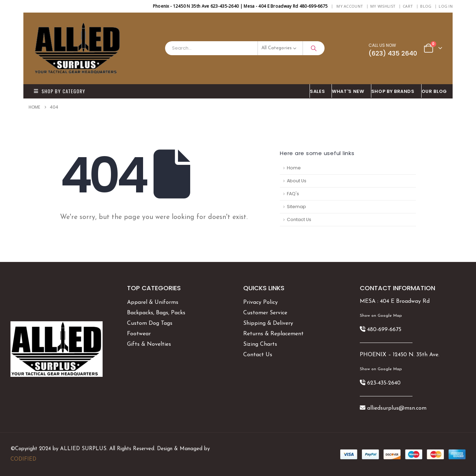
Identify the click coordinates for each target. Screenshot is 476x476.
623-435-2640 (384, 383)
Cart (408, 6)
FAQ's (293, 194)
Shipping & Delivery (268, 323)
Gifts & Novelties (149, 344)
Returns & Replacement (273, 334)
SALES (317, 91)
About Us (297, 181)
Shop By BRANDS (393, 91)
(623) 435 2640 (393, 53)
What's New (348, 91)
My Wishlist (383, 6)
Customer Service (265, 313)
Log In (446, 6)
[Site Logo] (77, 48)
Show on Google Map (381, 316)
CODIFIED (23, 459)
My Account (350, 6)
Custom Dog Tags (150, 323)
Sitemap (296, 207)
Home (294, 168)
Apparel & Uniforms (153, 302)
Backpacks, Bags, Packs (156, 313)
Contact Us (299, 219)
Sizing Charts (260, 344)
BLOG (426, 6)
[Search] (314, 48)
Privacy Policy (261, 302)
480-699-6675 (384, 330)
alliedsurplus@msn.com (397, 408)
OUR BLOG (434, 91)
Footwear (139, 334)
